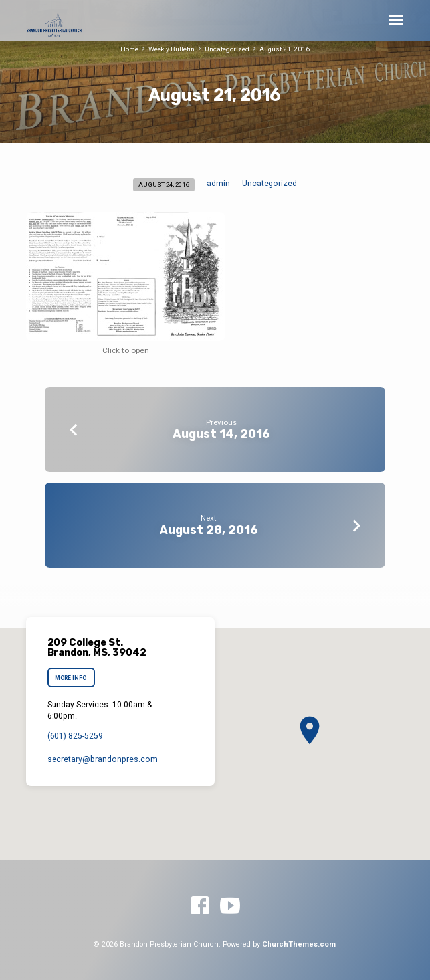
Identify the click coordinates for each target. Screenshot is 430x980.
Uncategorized (227, 49)
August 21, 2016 (284, 49)
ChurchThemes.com (299, 944)
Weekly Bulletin (171, 49)
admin (218, 184)
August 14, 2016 (221, 434)
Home (129, 49)
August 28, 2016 (209, 530)
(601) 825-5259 (75, 736)
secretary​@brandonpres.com (102, 759)
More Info (71, 678)
